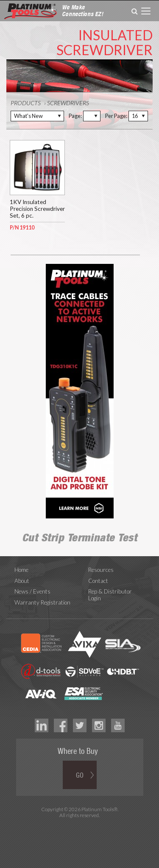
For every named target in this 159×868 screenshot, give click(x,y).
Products (26, 103)
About (22, 581)
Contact (98, 581)
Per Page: (116, 116)
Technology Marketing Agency (79, 825)
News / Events (32, 591)
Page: (75, 116)
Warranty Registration (42, 602)
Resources (101, 570)
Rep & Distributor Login (110, 595)
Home (21, 570)
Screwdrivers (68, 103)
